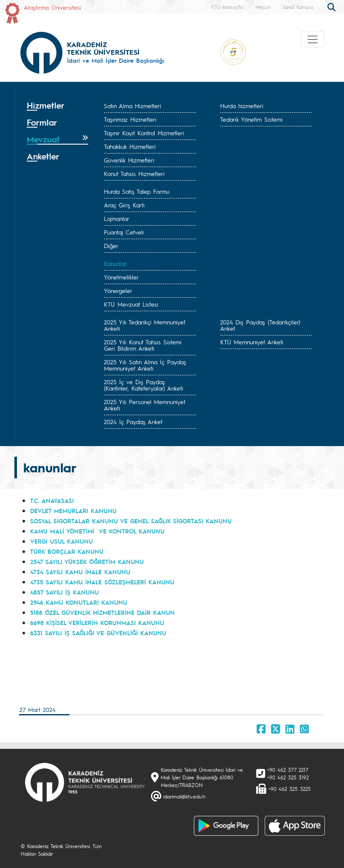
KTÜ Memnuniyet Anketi (252, 342)
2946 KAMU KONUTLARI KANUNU (79, 602)
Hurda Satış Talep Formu (137, 191)
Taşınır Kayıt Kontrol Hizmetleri (144, 133)
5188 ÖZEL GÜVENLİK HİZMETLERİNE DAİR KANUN (102, 612)
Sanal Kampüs (298, 7)
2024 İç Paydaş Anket (133, 421)
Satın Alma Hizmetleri (133, 106)
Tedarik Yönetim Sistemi (251, 119)
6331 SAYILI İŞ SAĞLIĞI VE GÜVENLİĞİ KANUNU (98, 633)
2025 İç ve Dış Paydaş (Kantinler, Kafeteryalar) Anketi (144, 385)
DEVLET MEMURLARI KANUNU (73, 511)
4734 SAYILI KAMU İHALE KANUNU (80, 572)
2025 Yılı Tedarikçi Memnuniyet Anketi (145, 325)
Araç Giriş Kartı (124, 205)
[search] (333, 6)
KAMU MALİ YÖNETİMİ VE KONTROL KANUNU (97, 531)
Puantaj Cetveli (124, 232)
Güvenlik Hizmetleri (129, 160)
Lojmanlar (117, 218)
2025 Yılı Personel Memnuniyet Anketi (145, 405)
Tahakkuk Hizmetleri (130, 146)
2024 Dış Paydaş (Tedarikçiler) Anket (260, 325)
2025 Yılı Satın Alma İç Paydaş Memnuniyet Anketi (145, 365)
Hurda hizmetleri (242, 106)
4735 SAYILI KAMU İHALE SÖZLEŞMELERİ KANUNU (102, 582)
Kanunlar (115, 263)
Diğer (111, 246)
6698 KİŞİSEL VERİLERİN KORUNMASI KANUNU (97, 622)
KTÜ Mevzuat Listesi (131, 304)
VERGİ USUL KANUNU (62, 541)
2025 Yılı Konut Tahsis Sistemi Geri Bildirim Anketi (143, 345)
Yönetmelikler (121, 277)
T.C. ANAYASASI (52, 500)
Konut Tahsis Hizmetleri (134, 173)
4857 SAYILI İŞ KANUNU (64, 592)
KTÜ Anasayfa (227, 7)
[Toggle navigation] (313, 39)
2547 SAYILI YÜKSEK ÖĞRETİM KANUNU (87, 561)
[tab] (58, 106)
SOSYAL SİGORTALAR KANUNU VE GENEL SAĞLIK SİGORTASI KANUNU (131, 521)
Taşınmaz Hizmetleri (130, 119)
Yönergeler (118, 290)
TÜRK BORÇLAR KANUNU (67, 551)
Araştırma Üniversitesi (52, 7)
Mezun (263, 7)
